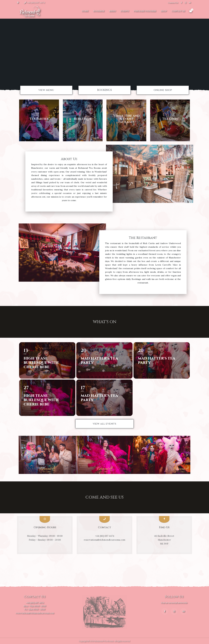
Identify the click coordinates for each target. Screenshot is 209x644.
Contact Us (173, 3)
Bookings (99, 11)
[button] (46, 90)
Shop (164, 11)
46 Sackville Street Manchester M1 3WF (164, 540)
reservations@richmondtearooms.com (105, 540)
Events (125, 11)
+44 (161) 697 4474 (36, 3)
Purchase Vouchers (145, 11)
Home (85, 11)
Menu (112, 11)
